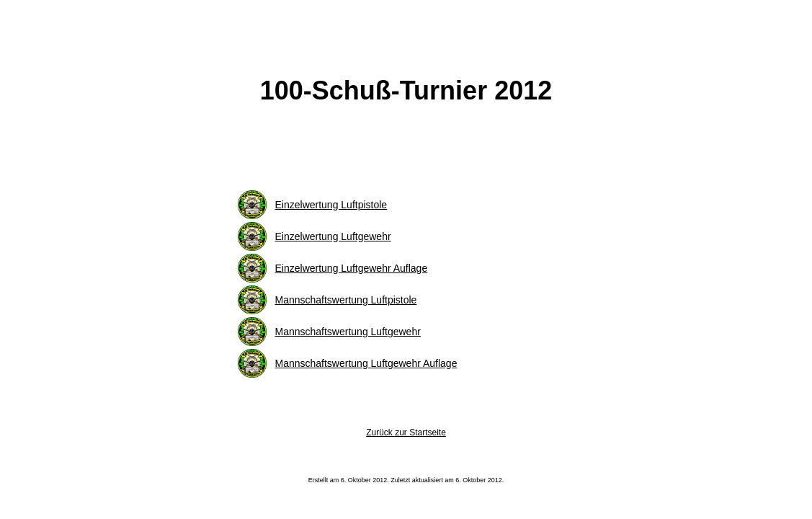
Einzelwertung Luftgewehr (333, 236)
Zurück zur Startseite (406, 432)
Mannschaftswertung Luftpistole (346, 300)
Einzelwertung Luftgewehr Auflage (352, 268)
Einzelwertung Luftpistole (331, 205)
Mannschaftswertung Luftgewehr (348, 332)
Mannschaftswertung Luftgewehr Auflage (366, 363)
